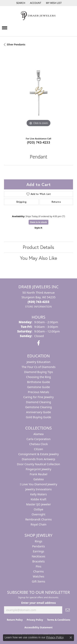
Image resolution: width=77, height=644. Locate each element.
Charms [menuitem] (38, 571)
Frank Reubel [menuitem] (38, 474)
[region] (38, 93)
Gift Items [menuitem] (38, 581)
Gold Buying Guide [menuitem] (38, 417)
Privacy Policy (35, 620)
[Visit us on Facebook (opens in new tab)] (38, 343)
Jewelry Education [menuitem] (38, 362)
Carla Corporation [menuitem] (38, 439)
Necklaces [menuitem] (38, 556)
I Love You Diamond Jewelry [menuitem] (38, 484)
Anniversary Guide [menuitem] (38, 412)
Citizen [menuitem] (39, 449)
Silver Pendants (16, 44)
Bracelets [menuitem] (38, 561)
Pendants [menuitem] (39, 546)
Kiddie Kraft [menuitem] (38, 499)
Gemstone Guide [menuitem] (39, 387)
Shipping (21, 202)
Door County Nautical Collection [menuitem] (38, 464)
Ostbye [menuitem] (38, 509)
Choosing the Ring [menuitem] (39, 377)
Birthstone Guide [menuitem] (38, 382)
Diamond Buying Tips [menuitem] (38, 372)
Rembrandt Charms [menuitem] (38, 519)
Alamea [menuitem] (38, 434)
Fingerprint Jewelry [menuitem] (39, 469)
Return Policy (15, 620)
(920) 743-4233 (39, 142)
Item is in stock (39, 222)
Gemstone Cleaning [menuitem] (38, 407)
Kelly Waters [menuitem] (38, 494)
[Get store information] (38, 307)
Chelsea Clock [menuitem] (38, 444)
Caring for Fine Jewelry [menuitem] (39, 397)
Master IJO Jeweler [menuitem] (39, 504)
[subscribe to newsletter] (68, 610)
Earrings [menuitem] (38, 551)
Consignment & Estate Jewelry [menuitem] (38, 454)
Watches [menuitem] (38, 576)
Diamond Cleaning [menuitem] (38, 402)
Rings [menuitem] (38, 541)
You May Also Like (38, 258)
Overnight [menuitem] (38, 514)
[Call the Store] (38, 302)
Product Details (38, 247)
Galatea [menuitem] (39, 479)
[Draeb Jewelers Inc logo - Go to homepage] (39, 16)
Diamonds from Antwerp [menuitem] (38, 459)
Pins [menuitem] (38, 566)
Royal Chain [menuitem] (38, 524)
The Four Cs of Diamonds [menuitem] (39, 367)
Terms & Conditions (59, 620)
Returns (56, 202)
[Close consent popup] (71, 638)
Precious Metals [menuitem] (38, 392)
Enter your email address (38, 603)
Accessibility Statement (38, 627)
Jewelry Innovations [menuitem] (39, 489)
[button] (20, 3)
